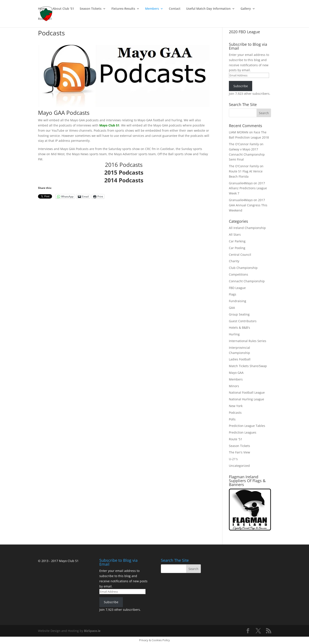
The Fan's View (239, 452)
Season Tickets (91, 9)
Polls (232, 419)
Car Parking (237, 241)
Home (42, 9)
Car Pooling (237, 248)
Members (152, 9)
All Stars (235, 234)
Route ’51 (45, 19)
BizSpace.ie (92, 631)
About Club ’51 (63, 9)
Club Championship (243, 268)
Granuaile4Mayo (241, 183)
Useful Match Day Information (208, 9)
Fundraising (238, 301)
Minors (234, 386)
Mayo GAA (236, 373)
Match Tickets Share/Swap (248, 366)
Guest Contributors (243, 321)
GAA (232, 308)
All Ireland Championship (247, 228)
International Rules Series (248, 341)
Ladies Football (240, 359)
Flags (233, 294)
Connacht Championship (247, 281)
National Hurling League (246, 399)
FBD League (237, 288)
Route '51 (236, 439)
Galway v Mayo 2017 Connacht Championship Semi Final (247, 154)
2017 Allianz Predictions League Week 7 (248, 188)
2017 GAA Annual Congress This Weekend (248, 205)
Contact (175, 9)
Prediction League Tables (247, 426)
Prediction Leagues (243, 432)
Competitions (238, 274)
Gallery (246, 9)
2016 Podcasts (124, 165)
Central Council (240, 255)
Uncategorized (239, 466)
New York (236, 406)
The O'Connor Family (244, 144)
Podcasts (235, 413)
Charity (234, 261)
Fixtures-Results (123, 9)
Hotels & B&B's (239, 328)
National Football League (247, 392)
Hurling (234, 334)
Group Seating (239, 314)
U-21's (233, 459)
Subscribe (241, 86)
